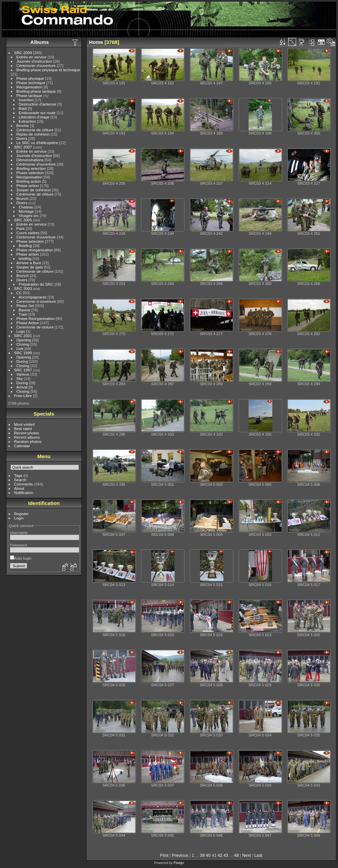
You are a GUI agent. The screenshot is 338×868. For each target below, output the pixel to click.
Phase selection (30, 173)
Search (20, 480)
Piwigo (179, 863)
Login (19, 518)
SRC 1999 (23, 353)
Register (21, 514)
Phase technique (31, 83)
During (22, 361)
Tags (18, 475)
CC (19, 293)
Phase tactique (29, 95)
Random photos (28, 441)
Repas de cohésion (33, 134)
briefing (25, 258)
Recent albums (27, 437)
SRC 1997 (23, 370)
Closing (23, 344)
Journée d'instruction (34, 61)
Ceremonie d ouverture (36, 301)
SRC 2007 (23, 147)
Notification (24, 493)
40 (208, 855)
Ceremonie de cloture (35, 327)
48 (236, 855)
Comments (24, 484)
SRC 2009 (23, 53)
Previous (180, 855)
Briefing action (29, 181)
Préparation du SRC (36, 284)
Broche (23, 125)
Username (19, 532)
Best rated (23, 429)
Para (21, 228)
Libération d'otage (34, 117)
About (19, 488)
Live (20, 348)
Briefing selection (31, 168)
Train (23, 314)
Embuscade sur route (37, 113)
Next (247, 855)
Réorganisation (30, 87)
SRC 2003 (23, 288)
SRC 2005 (23, 220)
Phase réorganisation (35, 250)
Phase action (28, 186)
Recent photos (27, 433)
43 (226, 855)
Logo (21, 331)
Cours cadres (28, 233)
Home (96, 42)
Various (23, 374)
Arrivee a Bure (29, 263)
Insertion (26, 100)
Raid (23, 108)
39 (202, 855)
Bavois (25, 310)
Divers (22, 138)
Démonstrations (30, 160)
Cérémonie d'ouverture (36, 65)
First (164, 855)
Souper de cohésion (34, 190)
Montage (26, 211)
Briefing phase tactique (36, 91)
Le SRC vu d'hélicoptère (37, 143)
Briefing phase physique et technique (48, 70)
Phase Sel (25, 306)
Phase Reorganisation (36, 318)
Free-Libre (23, 396)
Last (258, 855)
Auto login (21, 558)
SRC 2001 (23, 336)
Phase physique (30, 78)
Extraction (27, 121)
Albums (40, 42)
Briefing (25, 246)
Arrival (22, 387)
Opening (24, 340)
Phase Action (28, 323)
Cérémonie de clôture (35, 130)
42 (220, 855)
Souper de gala (30, 267)
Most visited (24, 424)
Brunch (23, 198)
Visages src (29, 216)
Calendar (22, 446)
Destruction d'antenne (38, 104)
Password (18, 545)
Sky (20, 378)
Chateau (26, 207)
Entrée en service (32, 57)
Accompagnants (33, 297)
